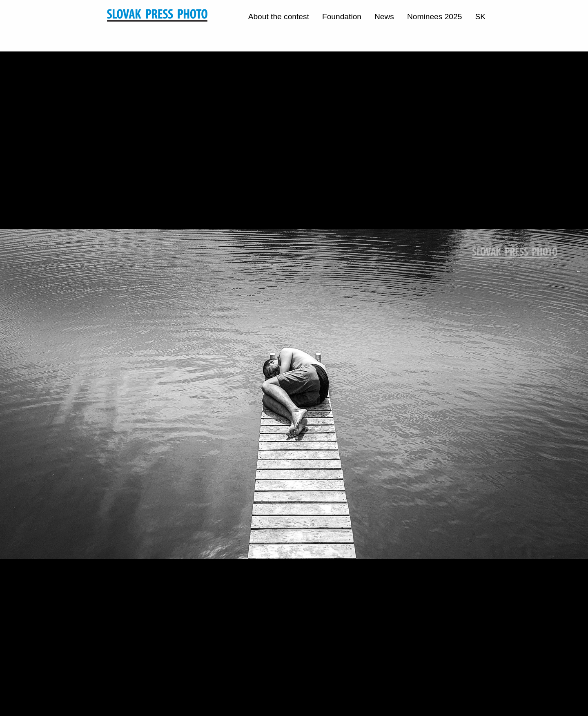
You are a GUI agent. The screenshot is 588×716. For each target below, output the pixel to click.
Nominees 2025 (434, 17)
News (384, 17)
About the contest (279, 17)
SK (480, 17)
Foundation (342, 17)
